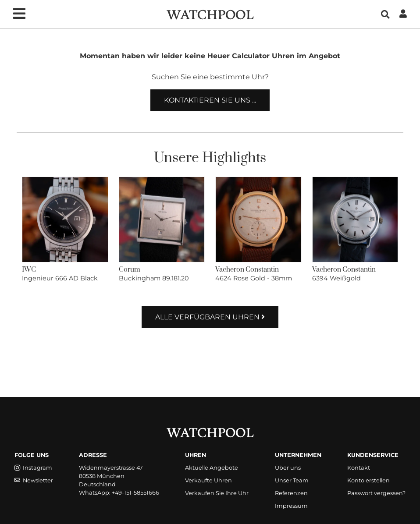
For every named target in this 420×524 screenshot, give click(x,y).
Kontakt (359, 468)
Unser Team (292, 480)
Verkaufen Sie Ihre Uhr (217, 493)
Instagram (33, 468)
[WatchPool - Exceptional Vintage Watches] (210, 14)
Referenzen (291, 493)
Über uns (288, 468)
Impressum (291, 506)
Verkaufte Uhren (208, 480)
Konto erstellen (368, 480)
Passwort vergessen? (376, 493)
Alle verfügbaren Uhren (210, 317)
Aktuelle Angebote (212, 468)
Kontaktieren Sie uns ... (210, 100)
